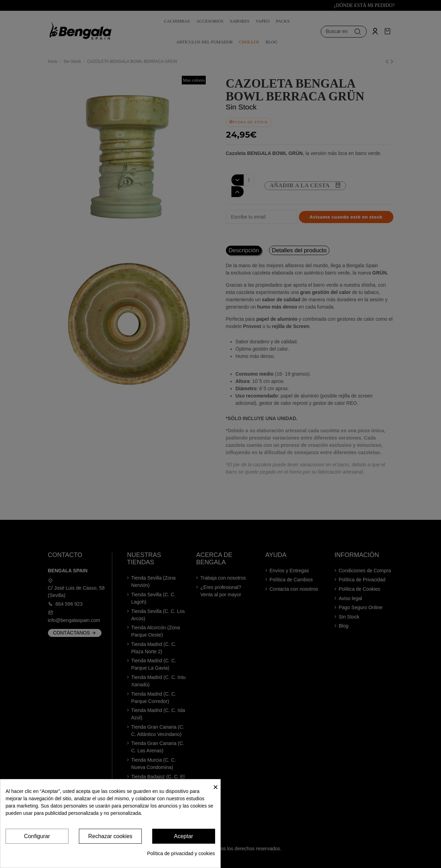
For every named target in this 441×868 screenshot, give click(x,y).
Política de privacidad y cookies (181, 853)
